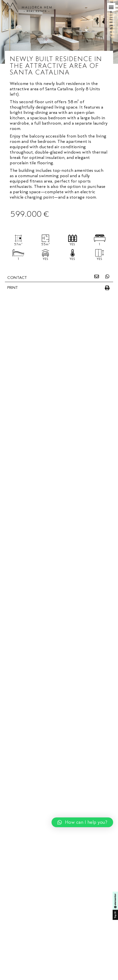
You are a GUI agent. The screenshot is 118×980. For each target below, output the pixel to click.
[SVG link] (27, 8)
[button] (111, 7)
